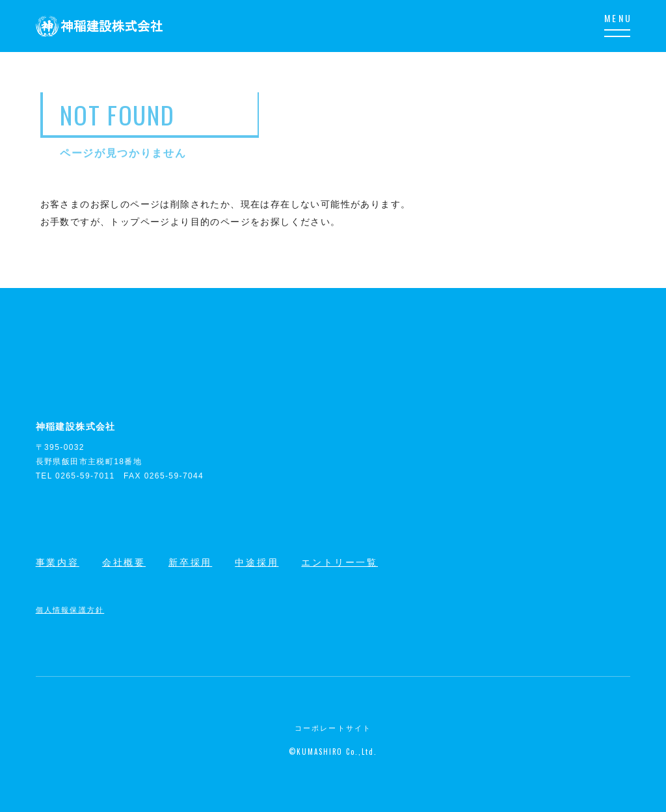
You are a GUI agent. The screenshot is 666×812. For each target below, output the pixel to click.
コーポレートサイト (333, 728)
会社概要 (124, 562)
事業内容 (58, 562)
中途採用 (257, 562)
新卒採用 (190, 562)
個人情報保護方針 (70, 609)
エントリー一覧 (340, 562)
